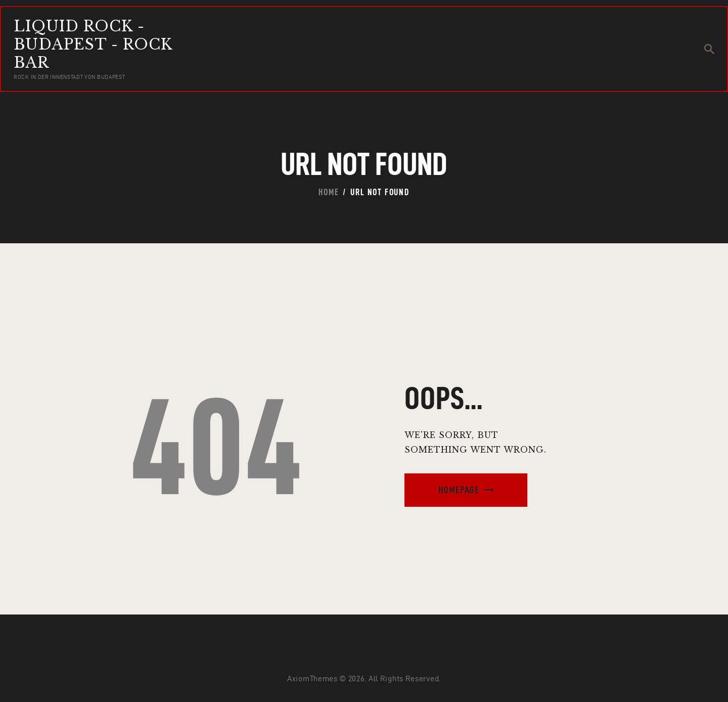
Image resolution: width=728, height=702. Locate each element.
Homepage (459, 490)
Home (329, 192)
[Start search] (709, 49)
